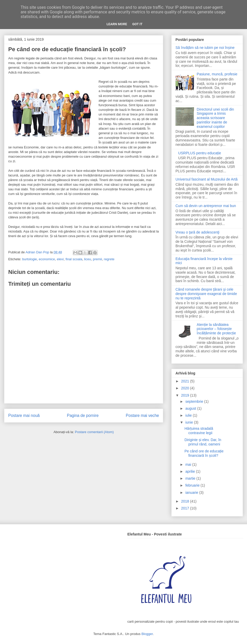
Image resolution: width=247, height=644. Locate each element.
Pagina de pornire (83, 415)
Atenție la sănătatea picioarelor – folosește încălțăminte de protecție (217, 329)
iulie (189, 415)
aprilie (191, 471)
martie (191, 478)
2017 (186, 508)
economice (47, 259)
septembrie (195, 401)
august (191, 408)
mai (189, 464)
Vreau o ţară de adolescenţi (197, 232)
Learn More (117, 24)
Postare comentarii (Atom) (94, 432)
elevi (60, 259)
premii (97, 259)
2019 (186, 395)
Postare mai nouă (24, 415)
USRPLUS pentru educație (200, 153)
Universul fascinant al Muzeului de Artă (206, 179)
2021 (186, 381)
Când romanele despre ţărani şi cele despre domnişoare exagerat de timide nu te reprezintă (206, 294)
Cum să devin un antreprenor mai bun (206, 206)
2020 (186, 388)
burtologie (29, 259)
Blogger (147, 634)
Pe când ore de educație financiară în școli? (204, 453)
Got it (137, 24)
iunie (189, 422)
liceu (88, 259)
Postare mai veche (142, 415)
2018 (186, 501)
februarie (193, 485)
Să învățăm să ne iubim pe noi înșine (205, 48)
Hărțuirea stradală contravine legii (199, 431)
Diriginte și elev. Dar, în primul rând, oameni (203, 442)
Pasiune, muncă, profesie (217, 74)
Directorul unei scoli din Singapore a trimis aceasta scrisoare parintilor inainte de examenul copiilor (215, 118)
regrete (109, 259)
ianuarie (192, 493)
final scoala (74, 259)
